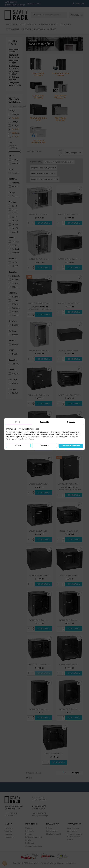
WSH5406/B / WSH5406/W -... (40, 304)
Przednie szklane (16, 173)
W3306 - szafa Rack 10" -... (40, 259)
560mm (16, 283)
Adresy (70, 839)
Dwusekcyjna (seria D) (16, 242)
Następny (77, 773)
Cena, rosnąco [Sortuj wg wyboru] (73, 153)
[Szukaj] (49, 15)
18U (15, 228)
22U (15, 232)
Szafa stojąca (16, 249)
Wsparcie (8, 831)
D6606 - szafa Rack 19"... (70, 531)
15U (15, 225)
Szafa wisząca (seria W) (16, 253)
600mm (16, 287)
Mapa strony (10, 837)
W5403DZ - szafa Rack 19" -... (69, 351)
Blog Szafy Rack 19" (54, 834)
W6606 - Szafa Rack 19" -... (40, 484)
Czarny (16, 160)
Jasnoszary (16, 163)
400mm (16, 304)
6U (15, 213)
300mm (16, 297)
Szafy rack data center (14, 56)
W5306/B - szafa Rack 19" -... (69, 259)
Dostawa (29, 834)
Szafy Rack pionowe (14, 78)
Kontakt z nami (34, 3)
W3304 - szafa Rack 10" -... (40, 215)
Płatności (29, 828)
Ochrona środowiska (34, 846)
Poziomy (16, 364)
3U (14, 206)
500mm (16, 312)
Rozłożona (16, 183)
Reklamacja (30, 843)
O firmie (49, 828)
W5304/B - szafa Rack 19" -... (69, 215)
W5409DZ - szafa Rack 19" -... (40, 576)
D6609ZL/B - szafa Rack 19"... (39, 665)
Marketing (9, 828)
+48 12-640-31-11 (11, 813)
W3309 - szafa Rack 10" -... (40, 351)
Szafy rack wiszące (13, 62)
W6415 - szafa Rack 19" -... (70, 620)
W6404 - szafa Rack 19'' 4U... (69, 304)
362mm (16, 301)
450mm (16, 308)
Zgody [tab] (18, 422)
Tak (15, 325)
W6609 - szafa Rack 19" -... (70, 576)
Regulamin (29, 831)
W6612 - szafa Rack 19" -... (70, 665)
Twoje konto (74, 824)
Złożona (16, 187)
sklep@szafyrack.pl (40, 816)
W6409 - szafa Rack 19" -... (40, 531)
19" (15, 266)
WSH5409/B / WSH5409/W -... (40, 395)
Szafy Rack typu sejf (14, 73)
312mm (16, 276)
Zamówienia (72, 831)
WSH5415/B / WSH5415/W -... (70, 484)
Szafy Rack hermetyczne (15, 84)
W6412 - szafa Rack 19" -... (40, 620)
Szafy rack (13, 43)
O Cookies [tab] (71, 422)
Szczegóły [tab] (44, 422)
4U (15, 210)
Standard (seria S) (16, 196)
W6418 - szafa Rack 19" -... (40, 709)
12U (15, 221)
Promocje (8, 834)
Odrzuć (18, 446)
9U (15, 217)
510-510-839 (9, 816)
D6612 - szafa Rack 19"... (54, 754)
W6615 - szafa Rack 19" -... (70, 709)
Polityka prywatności (34, 837)
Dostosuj (45, 446)
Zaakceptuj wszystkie (71, 446)
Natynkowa (16, 374)
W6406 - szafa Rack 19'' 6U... (69, 395)
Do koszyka (44, 223)
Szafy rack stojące (13, 51)
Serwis (28, 840)
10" (15, 263)
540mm (16, 280)
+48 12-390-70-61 (39, 813)
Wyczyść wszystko (18, 106)
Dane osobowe (73, 828)
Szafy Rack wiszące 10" (14, 67)
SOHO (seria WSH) (16, 245)
